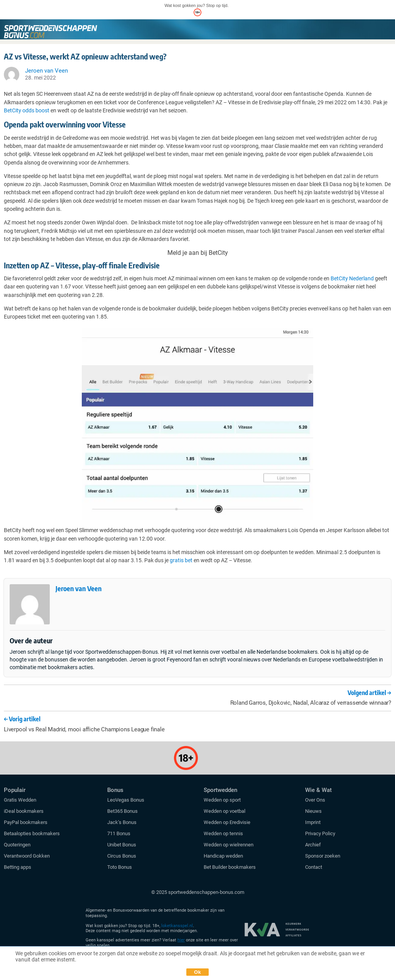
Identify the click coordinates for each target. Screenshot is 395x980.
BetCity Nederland (352, 278)
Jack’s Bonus (122, 822)
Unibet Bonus (122, 845)
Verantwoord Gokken (27, 856)
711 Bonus (119, 833)
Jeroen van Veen (78, 588)
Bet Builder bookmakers (230, 867)
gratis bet (181, 560)
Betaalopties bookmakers (32, 833)
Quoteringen (17, 845)
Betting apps (18, 867)
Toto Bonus (120, 867)
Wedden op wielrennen (229, 845)
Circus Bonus (122, 856)
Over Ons (315, 800)
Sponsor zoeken (323, 856)
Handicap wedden (223, 856)
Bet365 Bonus (122, 811)
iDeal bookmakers (24, 811)
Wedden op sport (222, 800)
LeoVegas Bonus (126, 800)
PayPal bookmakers (26, 822)
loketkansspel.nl (177, 926)
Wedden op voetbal (225, 811)
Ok (197, 972)
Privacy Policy (320, 833)
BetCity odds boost (27, 110)
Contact (314, 867)
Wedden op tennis (223, 833)
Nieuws (313, 811)
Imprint (313, 822)
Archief (313, 845)
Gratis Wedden (20, 800)
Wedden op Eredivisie (227, 822)
